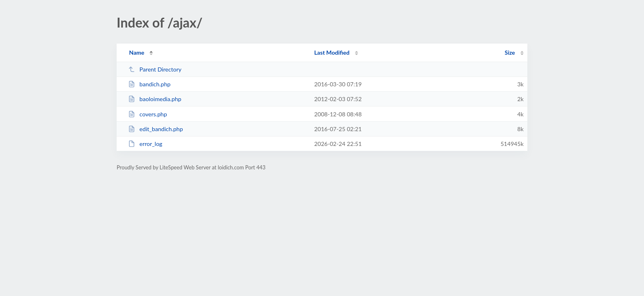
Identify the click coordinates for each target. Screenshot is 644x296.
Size (510, 52)
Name (137, 52)
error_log (145, 144)
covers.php (147, 114)
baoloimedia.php (155, 99)
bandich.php (149, 84)
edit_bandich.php (155, 129)
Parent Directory (155, 69)
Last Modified (332, 52)
